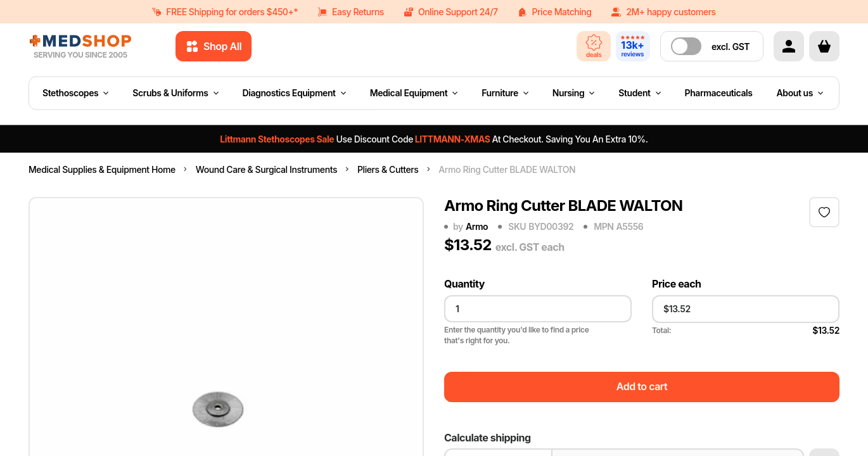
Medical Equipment (414, 93)
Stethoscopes (75, 93)
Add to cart (642, 386)
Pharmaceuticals (719, 93)
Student (639, 93)
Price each (677, 284)
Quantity (464, 284)
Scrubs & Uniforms (175, 93)
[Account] (789, 46)
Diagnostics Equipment (294, 93)
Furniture (505, 93)
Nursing (574, 93)
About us (800, 93)
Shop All (214, 46)
